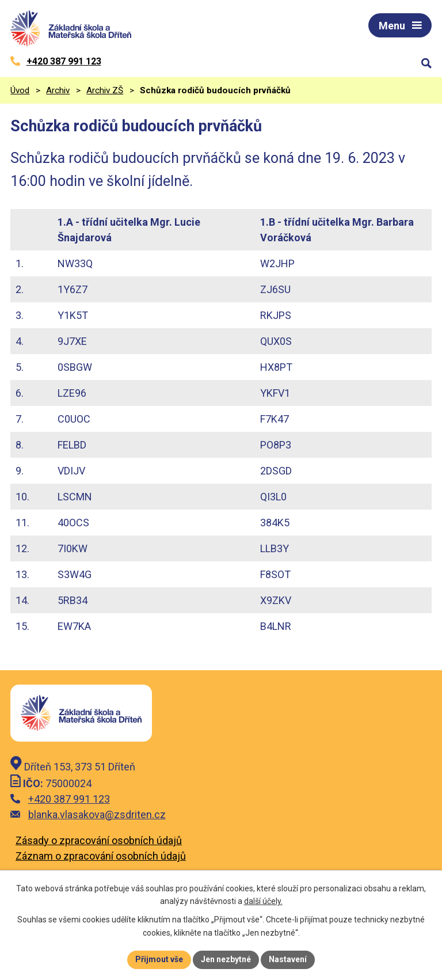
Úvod (20, 90)
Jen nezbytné (226, 959)
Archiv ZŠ (105, 90)
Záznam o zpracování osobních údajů (101, 856)
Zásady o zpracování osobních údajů (99, 840)
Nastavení (288, 959)
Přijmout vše (159, 959)
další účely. (263, 902)
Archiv (58, 90)
